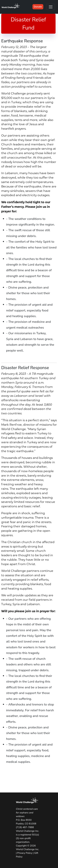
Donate (38, 7)
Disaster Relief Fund (28, 24)
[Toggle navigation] (51, 7)
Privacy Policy (25, 853)
